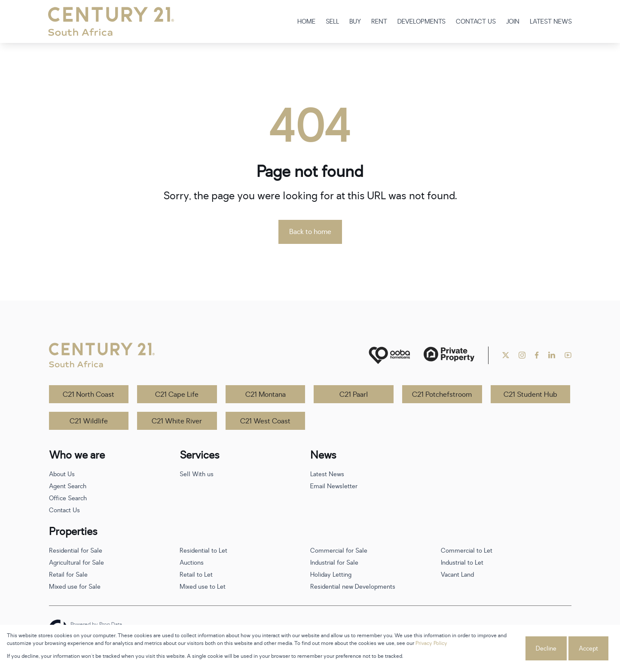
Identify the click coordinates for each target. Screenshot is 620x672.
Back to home (310, 232)
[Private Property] (449, 355)
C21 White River (177, 421)
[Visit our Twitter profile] (506, 355)
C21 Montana (266, 395)
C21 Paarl (354, 395)
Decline (546, 649)
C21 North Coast (89, 395)
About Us (62, 474)
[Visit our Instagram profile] (522, 355)
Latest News (327, 474)
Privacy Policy (431, 643)
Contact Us (64, 510)
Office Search (68, 498)
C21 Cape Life (177, 395)
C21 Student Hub (530, 395)
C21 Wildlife (89, 421)
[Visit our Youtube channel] (568, 355)
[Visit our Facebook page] (537, 355)
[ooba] (389, 355)
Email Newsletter (334, 486)
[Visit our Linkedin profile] (552, 355)
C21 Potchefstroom (442, 395)
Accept (588, 649)
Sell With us (197, 474)
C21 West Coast (265, 421)
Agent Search (68, 486)
